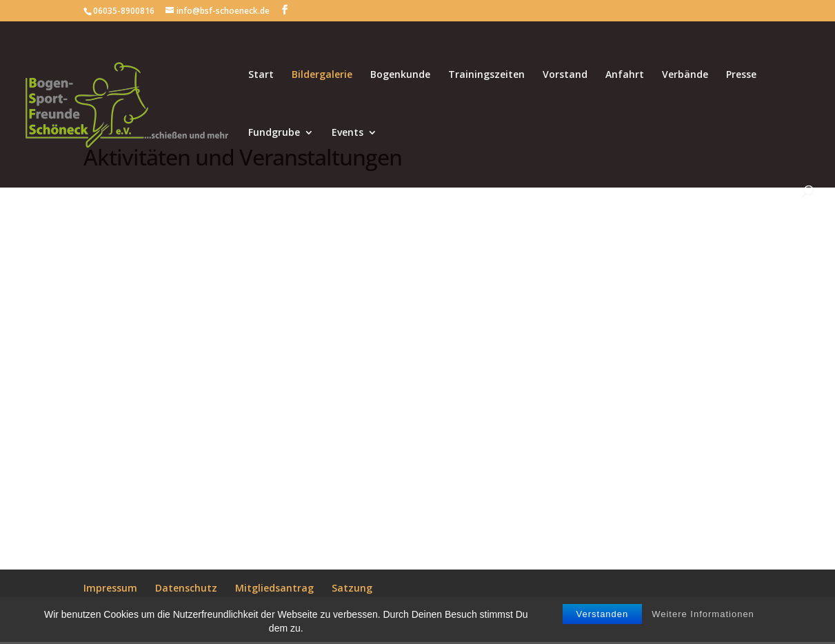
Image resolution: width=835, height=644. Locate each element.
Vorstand (565, 75)
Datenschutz (186, 588)
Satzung (352, 588)
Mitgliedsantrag (274, 588)
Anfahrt (625, 75)
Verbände (685, 75)
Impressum (110, 588)
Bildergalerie (322, 75)
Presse (741, 75)
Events (348, 133)
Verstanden (603, 614)
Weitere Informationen (703, 614)
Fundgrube (274, 133)
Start (261, 75)
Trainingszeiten (486, 75)
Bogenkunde (400, 75)
